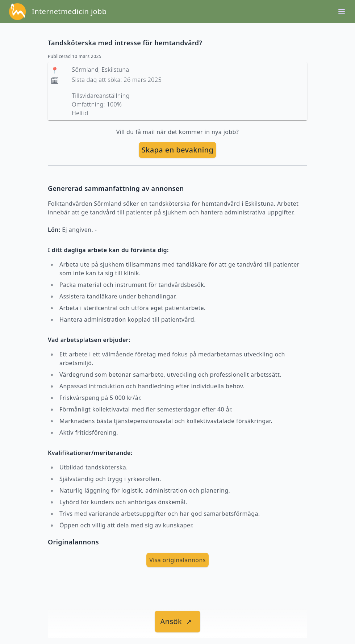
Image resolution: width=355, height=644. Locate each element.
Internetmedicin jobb (69, 11)
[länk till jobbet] (178, 622)
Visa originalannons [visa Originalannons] (177, 560)
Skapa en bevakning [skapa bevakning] (178, 150)
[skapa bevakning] (178, 150)
